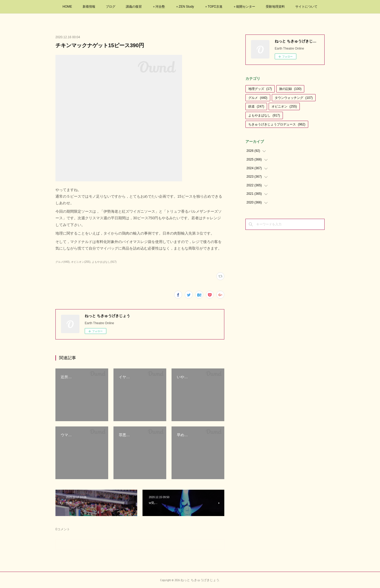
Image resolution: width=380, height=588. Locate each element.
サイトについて (306, 7)
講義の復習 (134, 7)
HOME (67, 7)
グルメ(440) (62, 262)
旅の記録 (290, 89)
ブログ (111, 7)
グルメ (258, 98)
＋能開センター (244, 7)
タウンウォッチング (294, 98)
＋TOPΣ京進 (213, 7)
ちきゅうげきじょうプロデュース (277, 124)
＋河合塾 (159, 7)
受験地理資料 (275, 7)
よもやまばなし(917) (104, 262)
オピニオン (284, 106)
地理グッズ (260, 89)
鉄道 (256, 106)
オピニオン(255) (81, 262)
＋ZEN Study (185, 7)
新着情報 (89, 7)
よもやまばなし (264, 115)
